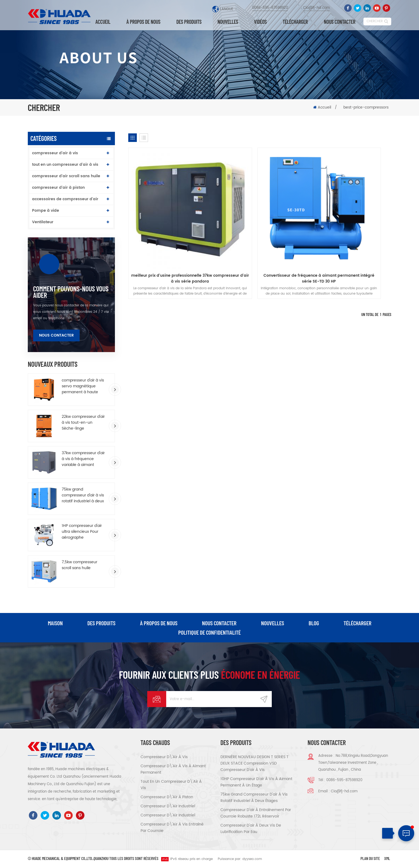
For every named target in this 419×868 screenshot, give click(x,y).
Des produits (189, 22)
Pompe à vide (46, 211)
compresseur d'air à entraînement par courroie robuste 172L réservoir (256, 814)
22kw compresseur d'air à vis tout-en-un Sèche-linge (83, 423)
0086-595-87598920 (270, 8)
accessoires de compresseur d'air (65, 199)
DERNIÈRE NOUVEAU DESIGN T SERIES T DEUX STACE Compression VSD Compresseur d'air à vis (255, 764)
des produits (101, 623)
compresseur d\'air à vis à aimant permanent (173, 770)
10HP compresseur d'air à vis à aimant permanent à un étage (256, 783)
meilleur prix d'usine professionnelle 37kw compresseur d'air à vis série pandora (170, 239)
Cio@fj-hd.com (316, 8)
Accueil (103, 22)
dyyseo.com (252, 860)
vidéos (260, 22)
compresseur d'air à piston (58, 188)
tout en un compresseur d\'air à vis (171, 785)
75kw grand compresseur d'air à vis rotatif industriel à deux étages (83, 495)
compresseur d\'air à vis (164, 757)
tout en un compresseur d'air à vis (65, 165)
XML (387, 859)
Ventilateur (43, 222)
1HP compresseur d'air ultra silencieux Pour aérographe (82, 532)
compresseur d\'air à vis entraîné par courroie (172, 828)
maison (55, 623)
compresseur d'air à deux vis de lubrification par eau (251, 829)
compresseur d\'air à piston (167, 798)
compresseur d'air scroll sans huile (66, 176)
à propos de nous (143, 22)
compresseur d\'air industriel (168, 807)
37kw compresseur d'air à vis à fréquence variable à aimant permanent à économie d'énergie (84, 459)
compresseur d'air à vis (55, 153)
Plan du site (370, 859)
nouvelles (228, 22)
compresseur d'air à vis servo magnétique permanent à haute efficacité (83, 386)
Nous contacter (340, 22)
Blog (314, 623)
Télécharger (295, 22)
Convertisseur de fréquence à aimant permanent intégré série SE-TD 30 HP (260, 239)
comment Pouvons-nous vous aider (71, 292)
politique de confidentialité (210, 633)
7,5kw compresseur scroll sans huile (79, 565)
